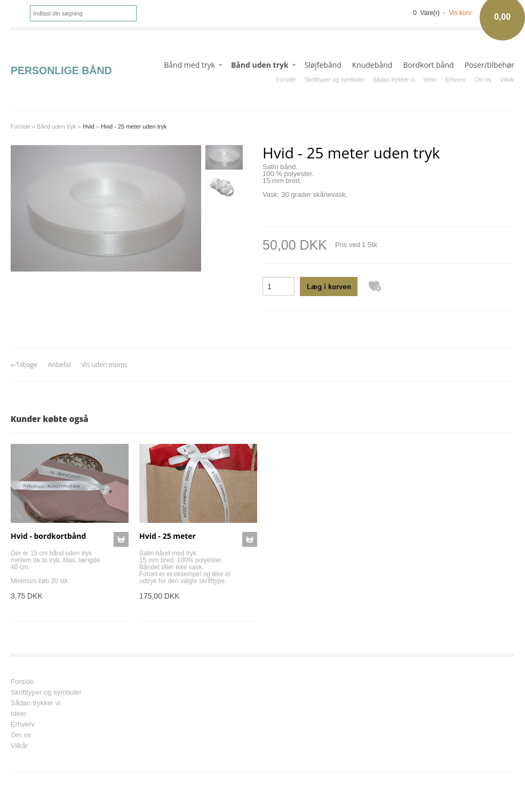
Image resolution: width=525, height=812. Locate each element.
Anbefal (59, 365)
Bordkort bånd (428, 65)
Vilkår (507, 79)
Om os (482, 79)
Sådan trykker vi (394, 79)
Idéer (430, 79)
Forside (286, 79)
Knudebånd (372, 65)
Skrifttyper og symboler (334, 79)
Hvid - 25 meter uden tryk (134, 126)
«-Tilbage (24, 365)
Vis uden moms (104, 365)
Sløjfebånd (323, 65)
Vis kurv (460, 13)
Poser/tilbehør (490, 65)
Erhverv (456, 79)
